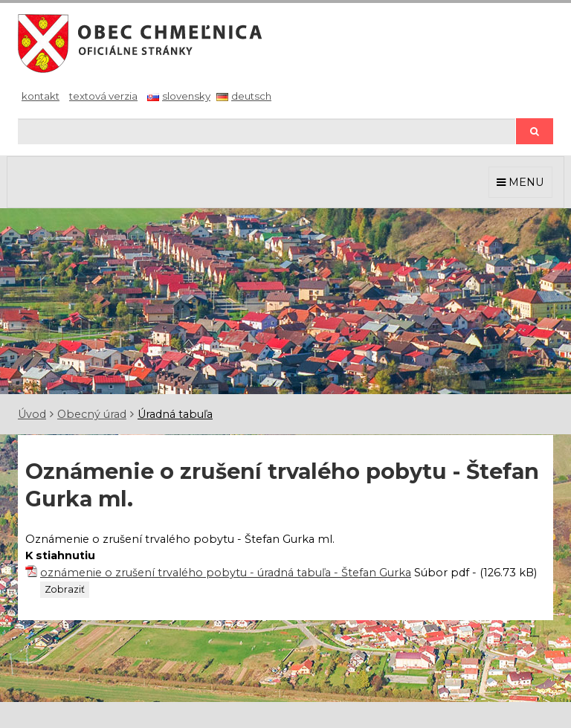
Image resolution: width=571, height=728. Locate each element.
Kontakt (41, 96)
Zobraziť (65, 589)
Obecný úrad (92, 414)
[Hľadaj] (267, 131)
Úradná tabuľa (175, 414)
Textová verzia (103, 96)
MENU (520, 182)
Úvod (32, 414)
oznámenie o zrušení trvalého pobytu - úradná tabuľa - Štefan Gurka (226, 573)
